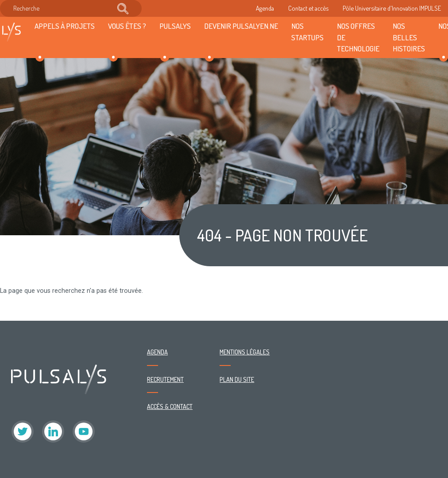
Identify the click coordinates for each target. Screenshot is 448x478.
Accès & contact (170, 406)
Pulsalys (175, 26)
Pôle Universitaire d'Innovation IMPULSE (392, 8)
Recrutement (165, 379)
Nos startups (307, 31)
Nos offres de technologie (358, 37)
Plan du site (237, 379)
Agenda (265, 8)
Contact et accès (308, 8)
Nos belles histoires (409, 37)
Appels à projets (65, 26)
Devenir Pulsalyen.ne (241, 26)
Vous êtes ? (127, 26)
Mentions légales (245, 352)
